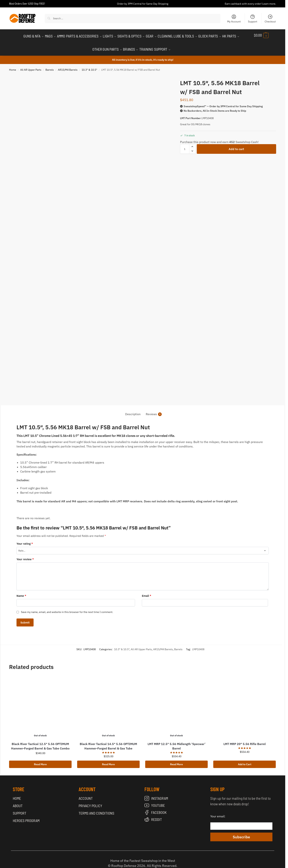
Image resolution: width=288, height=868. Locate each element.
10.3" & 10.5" (89, 66)
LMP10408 (198, 645)
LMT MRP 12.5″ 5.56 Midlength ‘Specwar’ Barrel (177, 742)
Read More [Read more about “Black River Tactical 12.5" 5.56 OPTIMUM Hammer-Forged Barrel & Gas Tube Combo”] (40, 760)
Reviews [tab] (154, 410)
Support (253, 19)
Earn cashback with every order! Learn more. (250, 4)
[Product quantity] (185, 145)
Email (147, 592)
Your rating (25, 540)
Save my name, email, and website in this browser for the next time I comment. (67, 608)
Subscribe (241, 833)
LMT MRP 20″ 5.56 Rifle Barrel (245, 740)
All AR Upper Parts (31, 66)
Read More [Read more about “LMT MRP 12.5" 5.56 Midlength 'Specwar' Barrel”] (176, 760)
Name (21, 592)
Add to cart (236, 145)
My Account (234, 19)
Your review (25, 555)
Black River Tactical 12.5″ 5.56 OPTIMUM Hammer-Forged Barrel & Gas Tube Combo (40, 742)
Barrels (50, 66)
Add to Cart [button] (245, 760)
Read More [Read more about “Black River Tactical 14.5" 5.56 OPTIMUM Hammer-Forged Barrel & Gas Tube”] (108, 760)
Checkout (270, 19)
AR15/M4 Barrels (68, 66)
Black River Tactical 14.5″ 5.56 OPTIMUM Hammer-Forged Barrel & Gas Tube (108, 742)
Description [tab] (133, 410)
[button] (265, 35)
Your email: (218, 812)
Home (13, 66)
